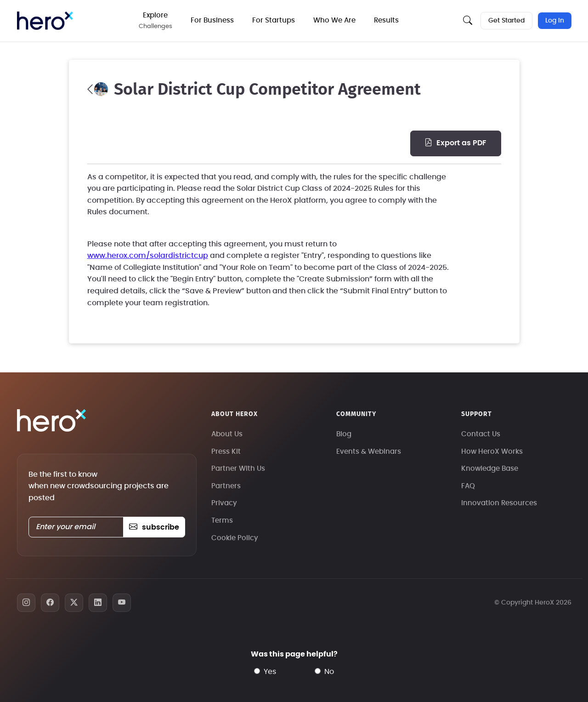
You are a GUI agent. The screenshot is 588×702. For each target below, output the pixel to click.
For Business (212, 20)
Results (386, 20)
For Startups (274, 20)
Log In (555, 21)
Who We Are (334, 20)
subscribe (154, 527)
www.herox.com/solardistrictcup (148, 256)
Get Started (506, 21)
